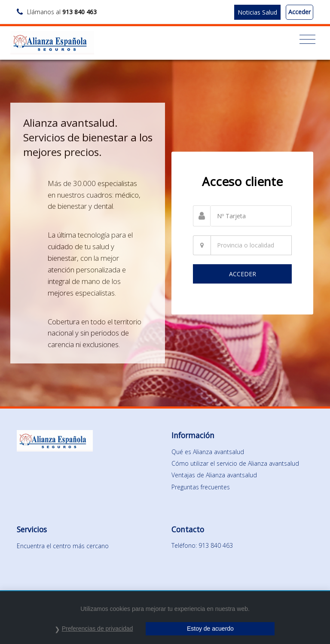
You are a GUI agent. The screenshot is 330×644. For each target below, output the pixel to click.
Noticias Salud (257, 12)
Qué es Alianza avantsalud (208, 452)
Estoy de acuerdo (210, 629)
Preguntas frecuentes (201, 487)
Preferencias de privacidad (98, 629)
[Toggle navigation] (307, 40)
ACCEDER (243, 274)
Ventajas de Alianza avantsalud (214, 475)
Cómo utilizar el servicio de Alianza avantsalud (235, 463)
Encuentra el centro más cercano (63, 546)
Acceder (299, 12)
